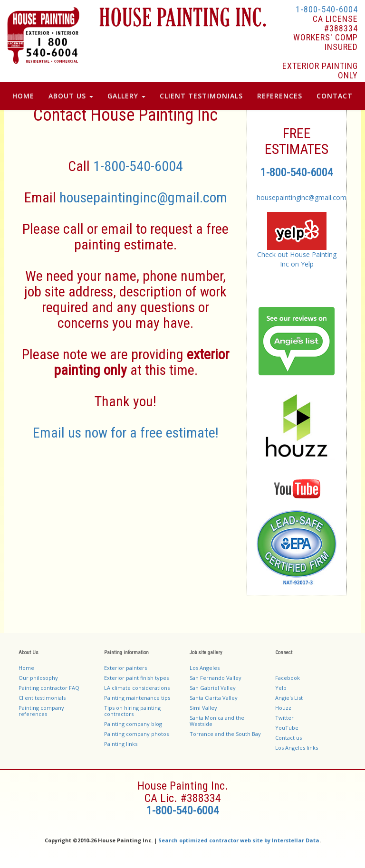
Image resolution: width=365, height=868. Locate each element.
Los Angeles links (297, 748)
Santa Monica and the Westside (217, 721)
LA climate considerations (137, 688)
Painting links (121, 744)
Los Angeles (205, 668)
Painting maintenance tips (137, 698)
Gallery (126, 96)
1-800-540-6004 (327, 9)
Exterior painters (125, 668)
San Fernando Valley (216, 678)
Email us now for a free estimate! (126, 433)
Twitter (284, 718)
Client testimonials (42, 698)
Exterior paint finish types (136, 678)
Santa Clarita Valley (214, 698)
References (280, 96)
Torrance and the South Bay (225, 734)
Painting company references (41, 711)
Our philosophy (38, 678)
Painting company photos (136, 734)
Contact (335, 96)
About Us (71, 96)
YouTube (287, 728)
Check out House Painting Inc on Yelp (297, 259)
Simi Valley (203, 708)
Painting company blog (133, 724)
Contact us (288, 738)
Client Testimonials (201, 96)
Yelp (281, 688)
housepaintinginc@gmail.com (143, 197)
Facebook (288, 678)
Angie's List (289, 698)
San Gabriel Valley (213, 688)
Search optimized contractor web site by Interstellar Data (239, 840)
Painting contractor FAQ (49, 688)
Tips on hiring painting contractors (132, 711)
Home (23, 96)
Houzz (283, 708)
